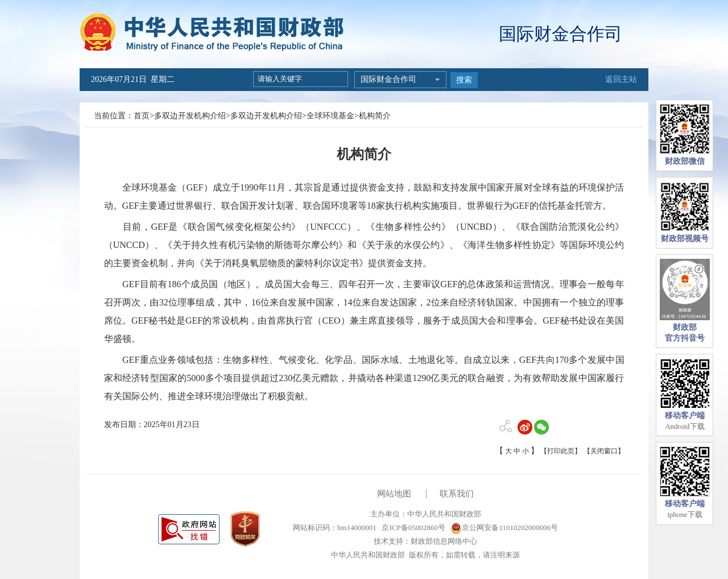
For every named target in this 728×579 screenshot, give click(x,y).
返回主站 (621, 79)
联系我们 (457, 494)
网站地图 (394, 494)
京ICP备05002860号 (412, 528)
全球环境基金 (330, 116)
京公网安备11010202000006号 (504, 528)
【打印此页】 (561, 451)
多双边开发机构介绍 (190, 116)
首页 (142, 116)
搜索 (464, 80)
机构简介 (375, 116)
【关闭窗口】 (604, 451)
